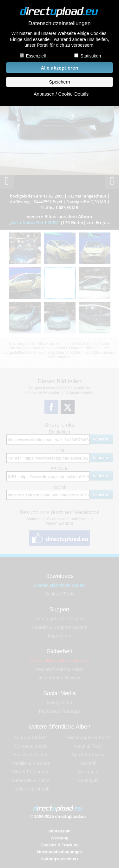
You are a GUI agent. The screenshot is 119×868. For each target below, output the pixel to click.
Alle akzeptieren (60, 68)
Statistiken (91, 56)
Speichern (59, 82)
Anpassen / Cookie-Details (61, 94)
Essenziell (36, 56)
